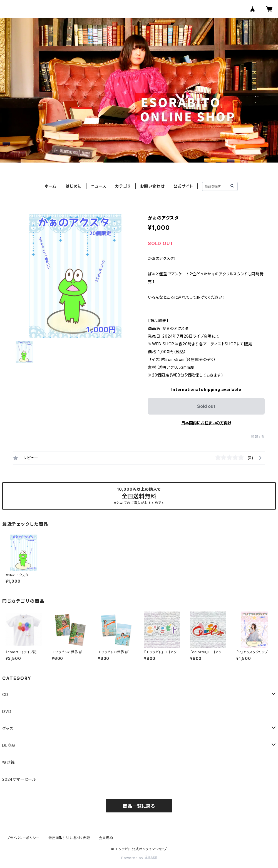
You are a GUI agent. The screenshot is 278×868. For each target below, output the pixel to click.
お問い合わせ (152, 186)
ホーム (51, 186)
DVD (7, 711)
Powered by (139, 858)
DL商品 (9, 745)
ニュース (99, 186)
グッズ (8, 728)
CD (5, 694)
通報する (258, 437)
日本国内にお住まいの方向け (206, 423)
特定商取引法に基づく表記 (69, 838)
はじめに (74, 186)
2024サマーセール (19, 779)
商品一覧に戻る (139, 806)
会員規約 (106, 838)
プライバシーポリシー (23, 838)
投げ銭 (8, 762)
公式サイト (183, 186)
